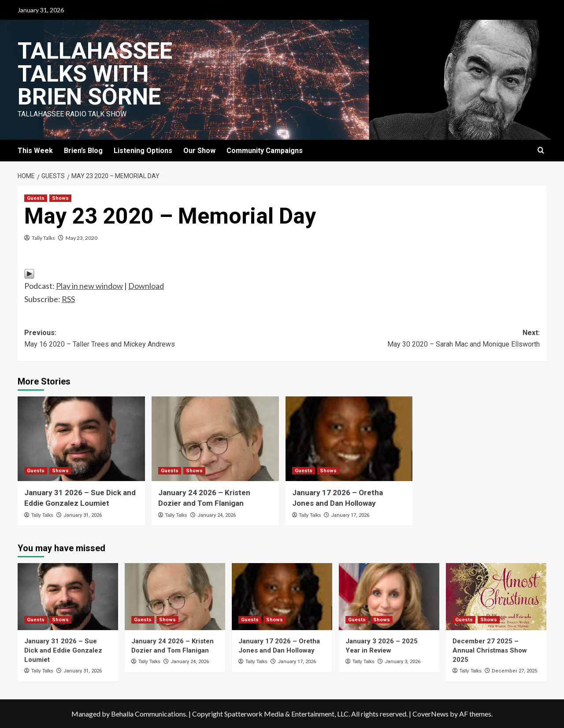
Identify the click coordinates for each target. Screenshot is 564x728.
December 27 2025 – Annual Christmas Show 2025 (490, 650)
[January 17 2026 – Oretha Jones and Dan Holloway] (349, 439)
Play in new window (89, 286)
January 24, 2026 (217, 515)
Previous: (153, 339)
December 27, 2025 (514, 671)
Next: (411, 339)
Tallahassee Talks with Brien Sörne (95, 74)
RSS (68, 299)
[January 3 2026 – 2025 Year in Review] (389, 597)
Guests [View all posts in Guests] (36, 198)
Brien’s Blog (83, 151)
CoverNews (430, 714)
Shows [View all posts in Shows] (60, 198)
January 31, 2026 (83, 515)
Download (146, 286)
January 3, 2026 (403, 662)
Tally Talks (43, 238)
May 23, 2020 (82, 238)
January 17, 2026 (350, 515)
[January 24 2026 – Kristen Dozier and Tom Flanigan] (215, 439)
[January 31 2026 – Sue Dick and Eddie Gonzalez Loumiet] (81, 439)
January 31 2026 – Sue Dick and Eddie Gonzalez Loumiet (63, 650)
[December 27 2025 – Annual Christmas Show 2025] (496, 597)
